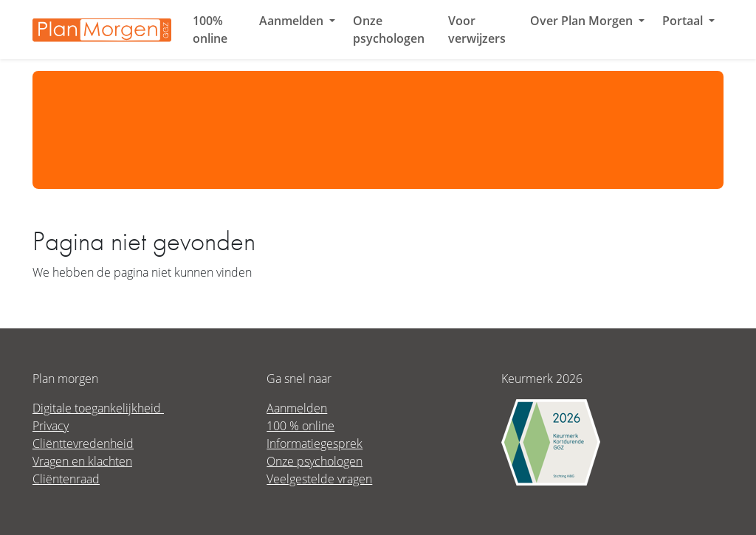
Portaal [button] (684, 21)
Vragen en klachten (82, 461)
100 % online (300, 425)
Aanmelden (297, 408)
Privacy (51, 425)
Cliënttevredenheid (83, 443)
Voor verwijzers (477, 30)
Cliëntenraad (66, 479)
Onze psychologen (389, 30)
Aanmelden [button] (293, 21)
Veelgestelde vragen (319, 479)
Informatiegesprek (315, 443)
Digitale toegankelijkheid (98, 408)
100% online (210, 30)
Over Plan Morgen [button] (583, 21)
